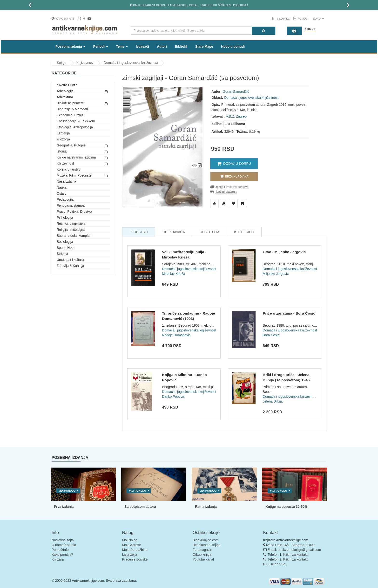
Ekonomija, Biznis (70, 115)
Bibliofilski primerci (71, 103)
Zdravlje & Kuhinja (70, 266)
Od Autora (209, 232)
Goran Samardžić (236, 92)
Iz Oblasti (139, 232)
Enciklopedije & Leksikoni (76, 121)
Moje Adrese (132, 545)
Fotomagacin (202, 550)
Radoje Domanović (176, 335)
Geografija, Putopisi (71, 145)
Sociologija (65, 242)
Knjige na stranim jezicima (76, 157)
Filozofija (63, 139)
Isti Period (244, 232)
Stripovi (62, 254)
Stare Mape (204, 46)
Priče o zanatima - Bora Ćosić (289, 313)
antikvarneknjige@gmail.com (299, 550)
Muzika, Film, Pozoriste (74, 175)
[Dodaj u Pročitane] (243, 204)
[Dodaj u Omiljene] (233, 204)
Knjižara (58, 559)
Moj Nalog (130, 540)
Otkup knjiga (202, 555)
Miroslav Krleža (174, 274)
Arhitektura (65, 97)
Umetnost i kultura (70, 260)
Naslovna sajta (63, 540)
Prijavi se (283, 19)
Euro (318, 19)
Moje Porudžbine (135, 550)
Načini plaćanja (226, 192)
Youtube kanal (203, 559)
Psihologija (65, 218)
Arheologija (65, 91)
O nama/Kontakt (64, 545)
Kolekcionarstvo (69, 169)
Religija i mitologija (71, 230)
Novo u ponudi (233, 46)
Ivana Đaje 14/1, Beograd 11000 (290, 545)
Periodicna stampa (71, 205)
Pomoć (303, 19)
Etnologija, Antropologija (75, 127)
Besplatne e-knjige (206, 545)
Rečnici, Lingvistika (71, 224)
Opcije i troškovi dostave (231, 187)
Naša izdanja (66, 181)
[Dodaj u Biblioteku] (224, 204)
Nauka (61, 187)
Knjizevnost (85, 63)
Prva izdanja (64, 507)
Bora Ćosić (271, 335)
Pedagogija (65, 199)
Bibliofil (181, 46)
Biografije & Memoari (72, 109)
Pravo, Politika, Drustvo (74, 211)
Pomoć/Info (60, 550)
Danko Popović (173, 396)
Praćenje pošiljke (135, 559)
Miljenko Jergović (276, 274)
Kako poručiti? (62, 555)
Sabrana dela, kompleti (74, 236)
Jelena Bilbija (273, 401)
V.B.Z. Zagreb (236, 116)
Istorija (62, 151)
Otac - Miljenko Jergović (284, 252)
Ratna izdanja (206, 507)
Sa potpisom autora (140, 507)
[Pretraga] (264, 31)
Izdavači (142, 46)
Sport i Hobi (65, 248)
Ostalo (61, 193)
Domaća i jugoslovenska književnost (131, 63)
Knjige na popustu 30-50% (286, 507)
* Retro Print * (67, 85)
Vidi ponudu (67, 491)
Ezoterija (63, 133)
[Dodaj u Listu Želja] (214, 204)
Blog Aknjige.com (206, 540)
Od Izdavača (174, 232)
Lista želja (130, 555)
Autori (162, 46)
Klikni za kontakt (295, 555)
